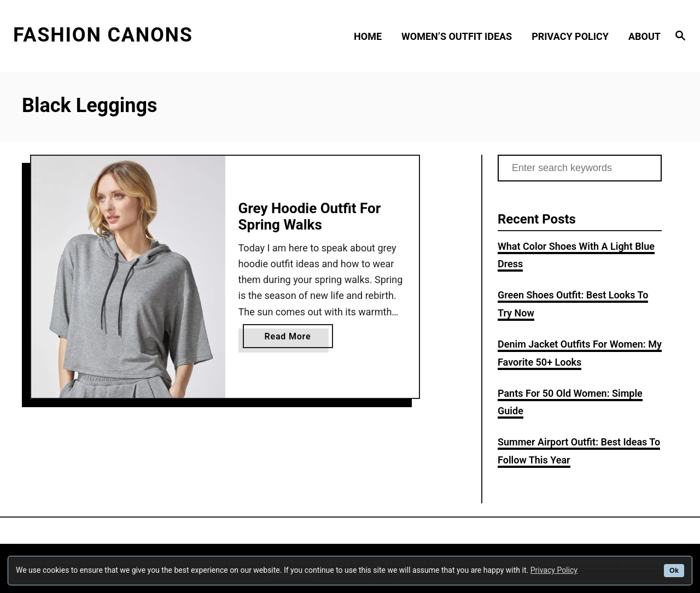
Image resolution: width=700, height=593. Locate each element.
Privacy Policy (554, 570)
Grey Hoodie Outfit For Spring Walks (310, 216)
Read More (292, 339)
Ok (674, 571)
